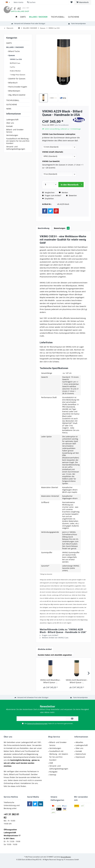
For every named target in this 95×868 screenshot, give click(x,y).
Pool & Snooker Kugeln (18, 87)
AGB (51, 763)
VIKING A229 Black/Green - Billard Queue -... (77, 681)
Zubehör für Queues (17, 79)
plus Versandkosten (62, 125)
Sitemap (53, 775)
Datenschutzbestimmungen (37, 723)
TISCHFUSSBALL (13, 100)
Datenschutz (81, 754)
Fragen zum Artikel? (52, 195)
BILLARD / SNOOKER (15, 47)
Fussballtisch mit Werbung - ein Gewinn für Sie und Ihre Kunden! (18, 145)
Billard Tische (14, 51)
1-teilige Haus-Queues (17, 75)
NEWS (9, 109)
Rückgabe (53, 772)
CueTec (12, 67)
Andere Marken (15, 71)
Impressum (80, 757)
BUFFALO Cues (15, 63)
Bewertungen (62, 228)
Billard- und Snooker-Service (15, 135)
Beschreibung (44, 228)
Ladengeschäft (12, 124)
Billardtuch (13, 83)
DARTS (9, 43)
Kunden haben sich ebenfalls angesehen (55, 655)
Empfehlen (48, 199)
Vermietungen (12, 140)
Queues (11, 55)
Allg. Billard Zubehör (17, 95)
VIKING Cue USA (16, 59)
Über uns (10, 127)
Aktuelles (79, 742)
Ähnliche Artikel (45, 649)
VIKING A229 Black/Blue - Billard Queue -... (50, 681)
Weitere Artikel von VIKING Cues (54, 638)
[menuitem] (83, 2)
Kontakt (9, 131)
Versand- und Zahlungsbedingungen (16, 152)
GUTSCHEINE (12, 104)
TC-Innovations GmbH (71, 860)
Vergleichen (48, 192)
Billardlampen (14, 91)
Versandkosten (66, 857)
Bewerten (71, 195)
